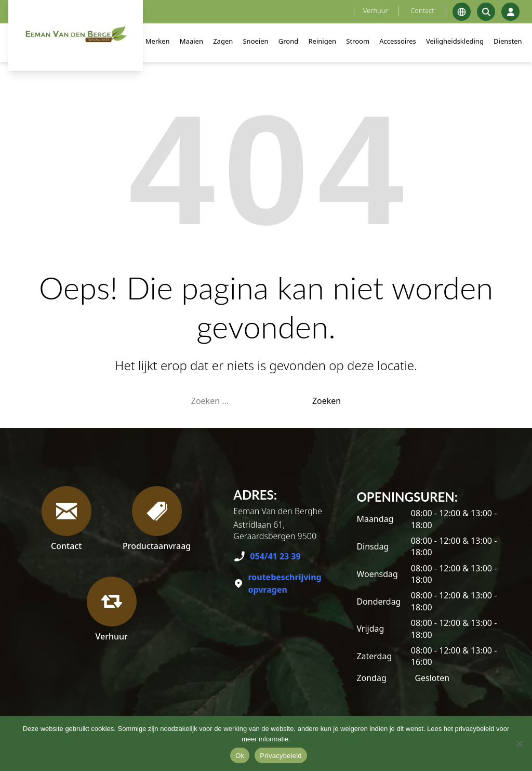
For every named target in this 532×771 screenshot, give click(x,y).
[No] (519, 743)
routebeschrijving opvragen (284, 583)
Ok (240, 756)
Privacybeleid (281, 756)
